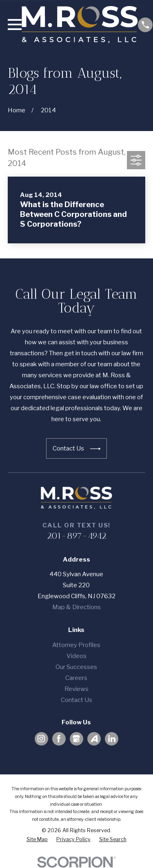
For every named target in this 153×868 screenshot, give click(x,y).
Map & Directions (76, 607)
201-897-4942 (76, 536)
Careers (76, 678)
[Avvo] (94, 739)
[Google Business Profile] (76, 739)
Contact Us (76, 700)
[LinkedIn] (112, 739)
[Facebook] (59, 739)
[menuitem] (37, 840)
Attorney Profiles (76, 645)
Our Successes (76, 667)
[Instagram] (41, 739)
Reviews (76, 689)
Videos (76, 656)
